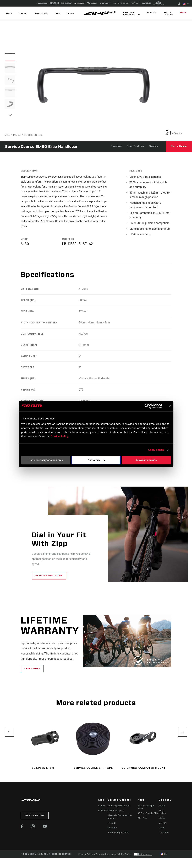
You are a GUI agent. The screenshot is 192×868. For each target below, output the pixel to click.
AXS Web (142, 821)
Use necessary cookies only (46, 460)
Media (162, 821)
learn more (32, 671)
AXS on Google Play (148, 816)
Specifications (135, 146)
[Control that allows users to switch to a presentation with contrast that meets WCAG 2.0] (143, 857)
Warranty (113, 830)
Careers (163, 826)
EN (187, 4)
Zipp (7, 135)
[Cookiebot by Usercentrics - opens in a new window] (147, 406)
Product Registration (135, 14)
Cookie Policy (60, 436)
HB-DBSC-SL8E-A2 (33, 135)
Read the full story (49, 578)
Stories (102, 808)
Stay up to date (35, 818)
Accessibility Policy (121, 857)
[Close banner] (170, 406)
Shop (184, 13)
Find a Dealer (170, 14)
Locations (164, 835)
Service (155, 13)
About (162, 808)
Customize (96, 460)
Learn (66, 14)
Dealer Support (116, 813)
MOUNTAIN (39, 14)
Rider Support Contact (119, 808)
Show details (156, 450)
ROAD (8, 14)
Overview (116, 146)
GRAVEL (22, 14)
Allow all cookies (146, 460)
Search (116, 13)
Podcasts (103, 813)
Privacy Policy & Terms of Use (94, 857)
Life (54, 14)
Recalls (112, 826)
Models (17, 135)
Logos (162, 830)
